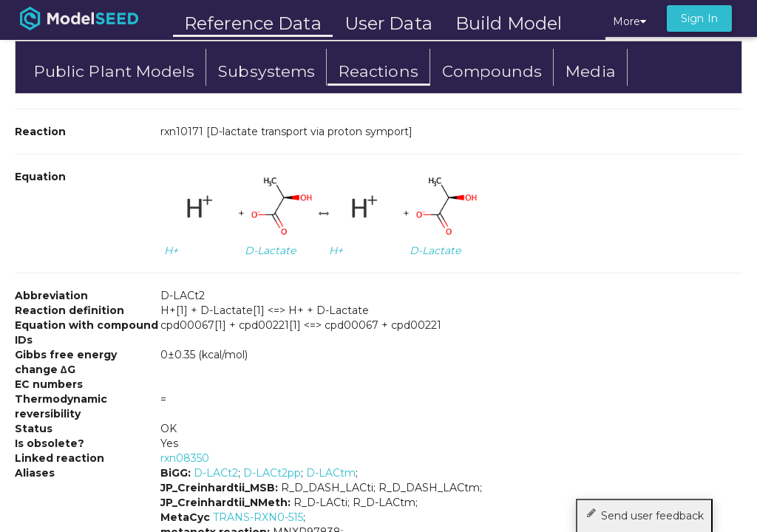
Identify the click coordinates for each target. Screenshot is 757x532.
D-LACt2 (216, 473)
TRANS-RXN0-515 (258, 517)
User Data (388, 23)
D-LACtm (331, 473)
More (629, 21)
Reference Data (253, 23)
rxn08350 (185, 458)
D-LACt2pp (272, 473)
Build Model (509, 23)
